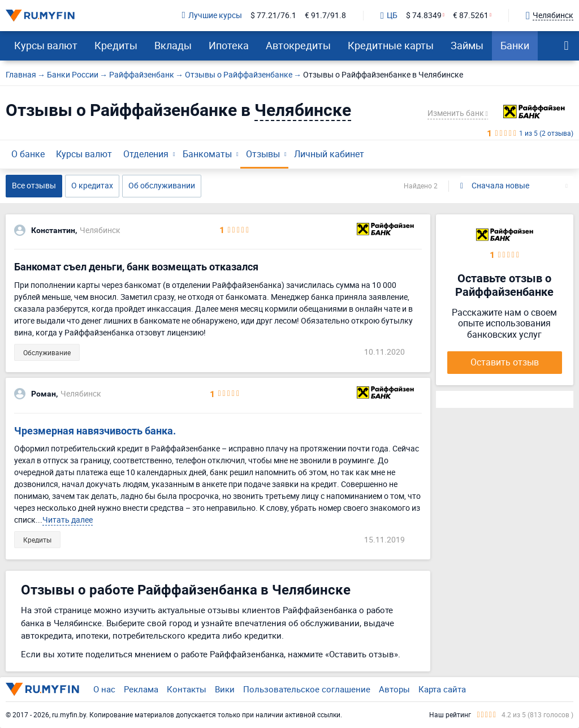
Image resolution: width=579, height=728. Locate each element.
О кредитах (92, 185)
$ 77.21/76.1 (273, 16)
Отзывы (263, 154)
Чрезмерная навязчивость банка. (95, 431)
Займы (467, 45)
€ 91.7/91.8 (325, 16)
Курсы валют (46, 45)
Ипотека (229, 45)
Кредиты (116, 45)
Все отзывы (34, 185)
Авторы (394, 689)
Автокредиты (298, 45)
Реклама (141, 689)
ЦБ (389, 16)
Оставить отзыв (505, 362)
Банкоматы (207, 154)
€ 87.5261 (471, 16)
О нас (104, 689)
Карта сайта (442, 689)
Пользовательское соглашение (307, 689)
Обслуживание (47, 352)
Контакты (187, 689)
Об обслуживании (162, 185)
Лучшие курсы (212, 16)
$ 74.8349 (424, 16)
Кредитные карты (391, 45)
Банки (515, 45)
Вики (225, 689)
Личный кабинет (329, 154)
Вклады (173, 45)
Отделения (146, 154)
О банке (28, 154)
